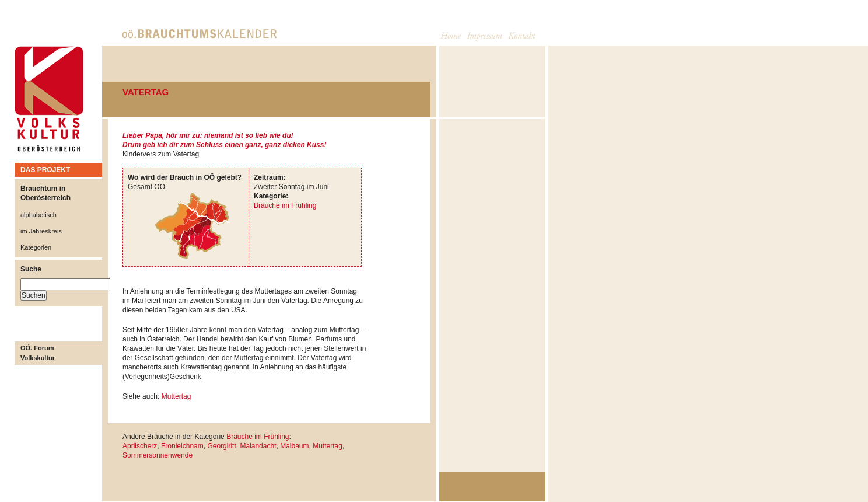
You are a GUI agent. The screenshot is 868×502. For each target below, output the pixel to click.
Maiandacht (258, 446)
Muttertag (176, 396)
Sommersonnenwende (157, 455)
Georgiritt (221, 446)
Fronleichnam (182, 446)
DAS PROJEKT (45, 170)
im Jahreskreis (41, 231)
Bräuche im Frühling (285, 205)
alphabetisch (38, 215)
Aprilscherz (140, 446)
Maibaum (294, 446)
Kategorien (36, 247)
